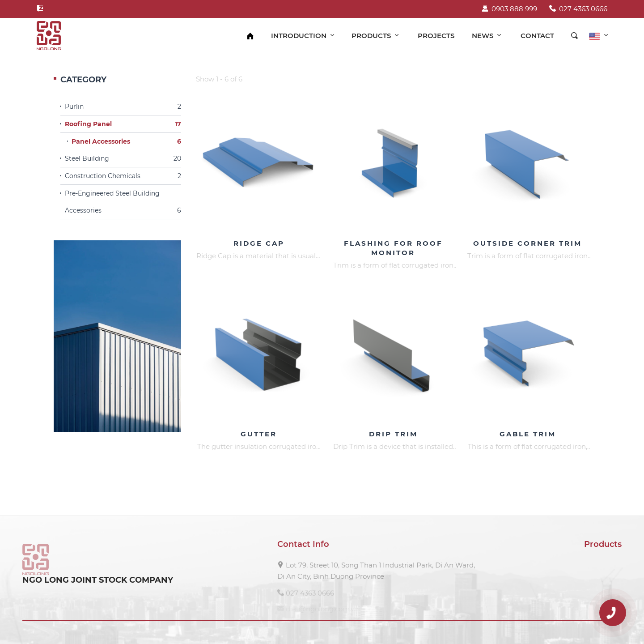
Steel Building (123, 158)
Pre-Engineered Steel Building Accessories (123, 204)
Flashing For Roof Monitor (393, 248)
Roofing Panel (123, 124)
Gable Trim (528, 434)
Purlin (123, 107)
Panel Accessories (126, 141)
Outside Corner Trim (527, 243)
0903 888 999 (509, 9)
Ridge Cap (259, 243)
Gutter (259, 434)
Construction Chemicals (123, 176)
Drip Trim (393, 434)
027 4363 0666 (578, 9)
